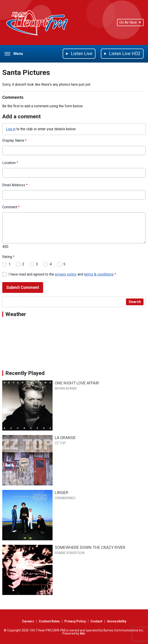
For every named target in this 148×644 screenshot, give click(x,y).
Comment (11, 207)
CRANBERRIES (65, 498)
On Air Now (130, 22)
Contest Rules (49, 621)
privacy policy (66, 274)
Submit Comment (23, 288)
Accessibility (117, 621)
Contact (96, 621)
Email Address (15, 185)
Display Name (14, 140)
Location (10, 163)
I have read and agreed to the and (62, 274)
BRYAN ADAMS (66, 388)
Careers (28, 621)
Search (135, 302)
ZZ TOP (60, 443)
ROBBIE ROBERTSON (70, 553)
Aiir (83, 633)
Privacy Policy (75, 621)
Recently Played (25, 373)
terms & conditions (99, 274)
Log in (11, 129)
